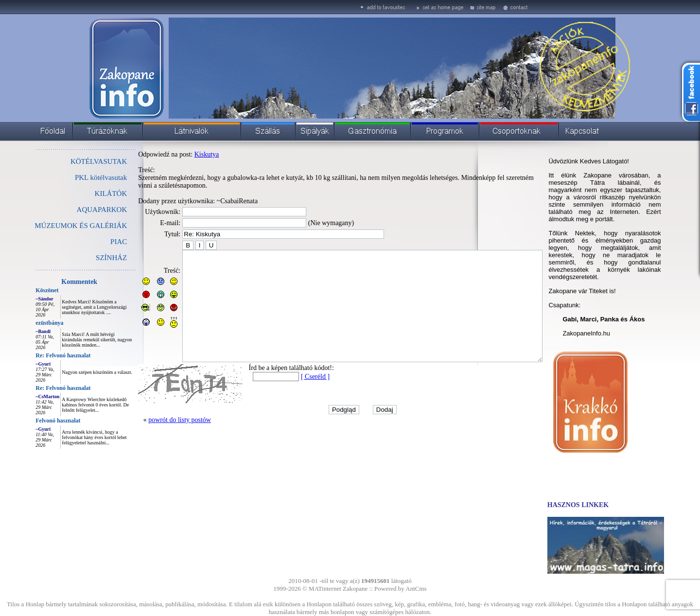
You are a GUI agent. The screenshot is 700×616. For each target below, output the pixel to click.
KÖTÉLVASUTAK (77, 161)
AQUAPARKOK (80, 210)
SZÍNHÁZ (89, 258)
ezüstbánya (27, 323)
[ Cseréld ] (293, 398)
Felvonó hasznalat (36, 421)
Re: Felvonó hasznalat (41, 355)
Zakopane (355, 589)
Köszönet (25, 290)
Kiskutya (185, 154)
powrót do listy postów (158, 442)
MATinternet (325, 589)
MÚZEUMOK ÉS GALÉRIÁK (59, 226)
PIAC (97, 242)
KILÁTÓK (89, 194)
